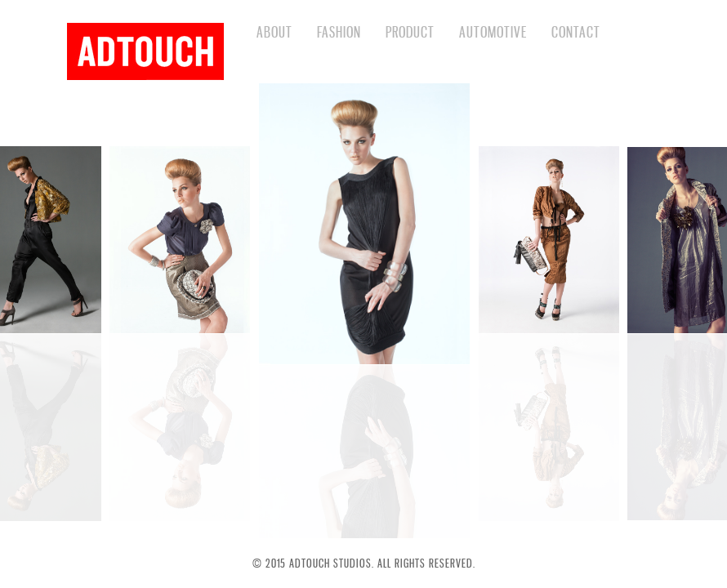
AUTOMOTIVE (493, 32)
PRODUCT (410, 32)
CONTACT (576, 32)
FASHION (339, 32)
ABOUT (274, 32)
